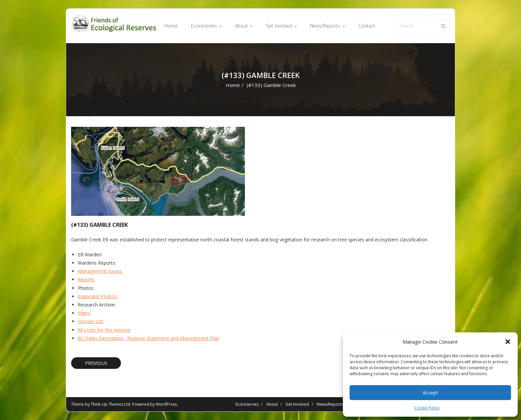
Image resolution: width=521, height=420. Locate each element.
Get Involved (297, 404)
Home (233, 85)
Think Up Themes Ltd (110, 404)
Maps (84, 313)
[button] (508, 342)
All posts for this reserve (104, 330)
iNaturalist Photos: (98, 296)
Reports (86, 279)
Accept (430, 392)
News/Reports (330, 404)
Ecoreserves (247, 404)
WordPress (166, 404)
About (272, 404)
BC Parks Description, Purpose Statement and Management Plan (149, 338)
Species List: (91, 321)
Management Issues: (100, 271)
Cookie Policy (427, 408)
